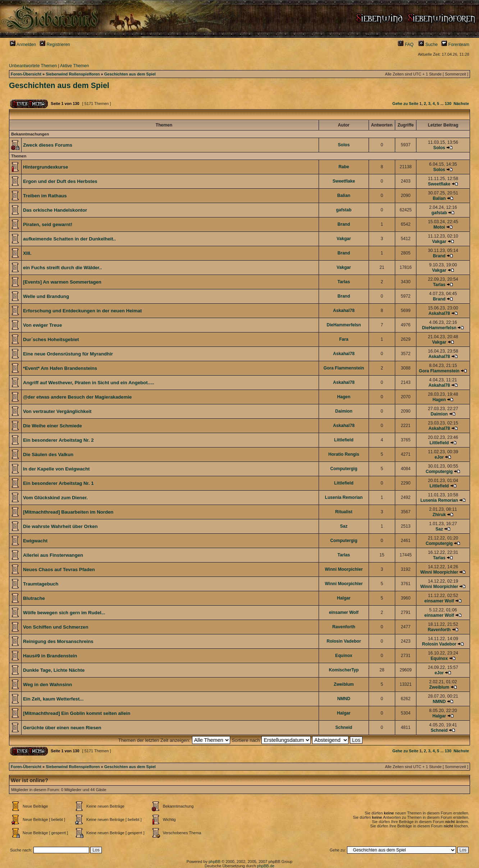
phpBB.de (266, 866)
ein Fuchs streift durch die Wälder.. (62, 268)
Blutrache (34, 598)
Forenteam (455, 45)
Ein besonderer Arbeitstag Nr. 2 (58, 440)
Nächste (461, 104)
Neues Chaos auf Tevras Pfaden (59, 570)
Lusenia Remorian (344, 497)
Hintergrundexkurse (45, 167)
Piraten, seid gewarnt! (48, 224)
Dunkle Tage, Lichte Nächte (54, 670)
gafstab (344, 210)
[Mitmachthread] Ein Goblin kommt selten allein (77, 713)
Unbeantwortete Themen (33, 66)
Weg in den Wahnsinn (47, 685)
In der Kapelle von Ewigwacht (56, 469)
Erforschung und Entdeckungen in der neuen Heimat (82, 311)
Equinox (344, 656)
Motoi (439, 227)
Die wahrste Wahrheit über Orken (60, 526)
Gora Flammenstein (344, 368)
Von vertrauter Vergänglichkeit (57, 411)
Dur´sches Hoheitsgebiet (51, 339)
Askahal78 (344, 311)
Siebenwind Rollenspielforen (73, 74)
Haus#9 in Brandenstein (50, 656)
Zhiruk (439, 515)
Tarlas (344, 282)
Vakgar (344, 239)
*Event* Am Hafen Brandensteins (60, 368)
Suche (428, 45)
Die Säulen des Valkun (48, 454)
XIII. (27, 253)
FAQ (406, 45)
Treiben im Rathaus (45, 196)
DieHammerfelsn (344, 325)
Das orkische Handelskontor (55, 210)
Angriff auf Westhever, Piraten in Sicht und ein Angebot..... (89, 383)
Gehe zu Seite (405, 104)
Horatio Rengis (344, 454)
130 (448, 104)
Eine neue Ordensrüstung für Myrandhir (68, 354)
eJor (439, 457)
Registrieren (55, 45)
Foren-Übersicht (26, 74)
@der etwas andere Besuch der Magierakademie (77, 397)
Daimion (344, 411)
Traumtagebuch (41, 584)
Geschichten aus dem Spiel (130, 74)
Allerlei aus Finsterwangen (53, 555)
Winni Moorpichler (344, 569)
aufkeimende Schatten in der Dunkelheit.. (69, 239)
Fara (344, 339)
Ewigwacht (35, 541)
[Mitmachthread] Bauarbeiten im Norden (68, 512)
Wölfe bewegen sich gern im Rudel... (64, 613)
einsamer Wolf (439, 601)
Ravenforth (344, 627)
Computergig (344, 469)
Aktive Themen (74, 66)
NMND (344, 699)
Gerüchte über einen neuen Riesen (62, 728)
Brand (344, 224)
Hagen (344, 397)
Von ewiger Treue (42, 325)
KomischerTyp (344, 670)
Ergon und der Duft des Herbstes (60, 181)
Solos (344, 145)
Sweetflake (344, 181)
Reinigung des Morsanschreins (58, 641)
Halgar (344, 598)
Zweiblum (344, 684)
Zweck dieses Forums (48, 145)
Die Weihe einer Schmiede (53, 426)
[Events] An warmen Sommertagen (62, 282)
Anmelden (23, 45)
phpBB (215, 862)
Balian (344, 196)
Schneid (344, 727)
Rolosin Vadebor (344, 641)
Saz (344, 526)
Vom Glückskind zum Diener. (55, 498)
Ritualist (344, 512)
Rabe (344, 167)
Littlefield (344, 440)
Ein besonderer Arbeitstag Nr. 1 (58, 483)
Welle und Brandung (46, 296)
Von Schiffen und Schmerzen (56, 627)
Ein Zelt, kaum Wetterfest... (53, 699)
